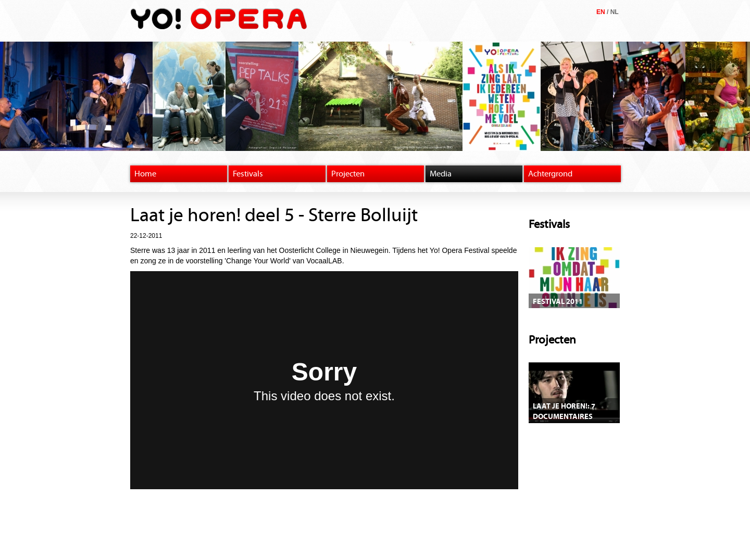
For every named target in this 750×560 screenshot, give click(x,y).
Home (145, 174)
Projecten (348, 174)
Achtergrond (550, 174)
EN (601, 12)
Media (441, 174)
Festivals (248, 174)
